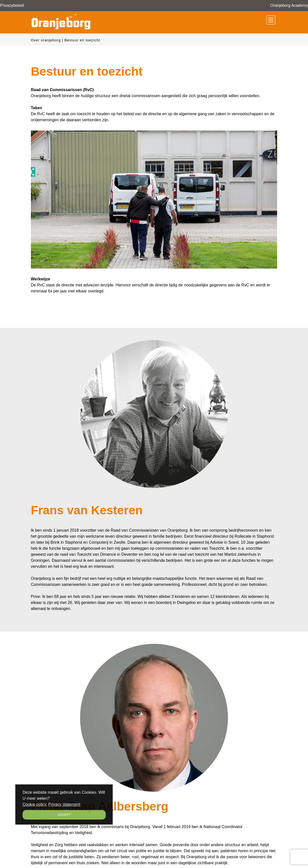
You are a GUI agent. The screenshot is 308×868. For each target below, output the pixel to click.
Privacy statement (64, 804)
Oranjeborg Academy (289, 5)
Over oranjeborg (46, 40)
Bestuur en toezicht (82, 40)
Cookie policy (34, 804)
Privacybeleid (12, 5)
